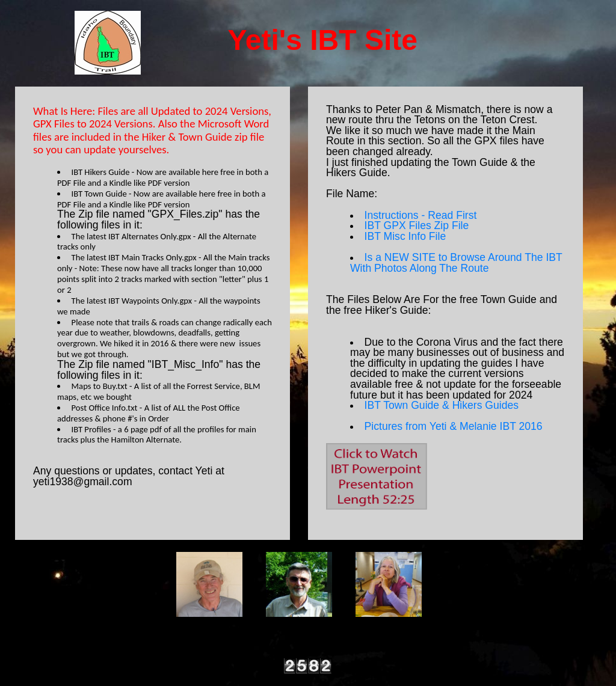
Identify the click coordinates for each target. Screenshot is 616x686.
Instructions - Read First (421, 215)
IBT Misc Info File (405, 236)
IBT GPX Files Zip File (417, 225)
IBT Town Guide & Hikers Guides (442, 405)
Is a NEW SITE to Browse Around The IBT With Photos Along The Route (456, 263)
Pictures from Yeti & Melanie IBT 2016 (454, 426)
